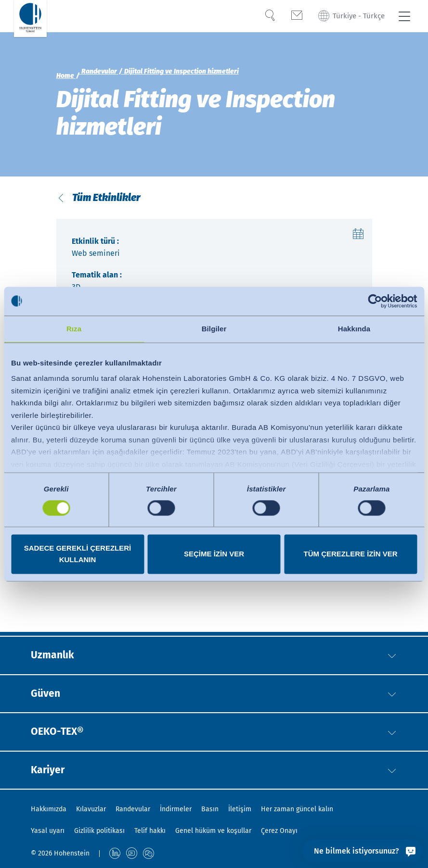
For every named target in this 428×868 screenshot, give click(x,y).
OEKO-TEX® (61, 729)
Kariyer (50, 769)
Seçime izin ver (214, 554)
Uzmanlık (55, 649)
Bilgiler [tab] (214, 329)
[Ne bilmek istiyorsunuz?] (362, 851)
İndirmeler (176, 809)
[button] (392, 649)
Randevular (133, 809)
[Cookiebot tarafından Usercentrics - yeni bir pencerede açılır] (375, 301)
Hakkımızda (49, 809)
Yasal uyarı (48, 831)
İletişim (240, 809)
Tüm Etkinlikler (106, 200)
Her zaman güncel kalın (297, 809)
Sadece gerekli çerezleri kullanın (78, 554)
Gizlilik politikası (99, 831)
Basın (210, 809)
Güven (47, 689)
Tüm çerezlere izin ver (350, 554)
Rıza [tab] (74, 329)
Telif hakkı (150, 831)
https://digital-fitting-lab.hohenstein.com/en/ (139, 590)
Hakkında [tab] (354, 329)
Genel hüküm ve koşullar (213, 831)
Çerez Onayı (279, 831)
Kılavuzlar (91, 809)
